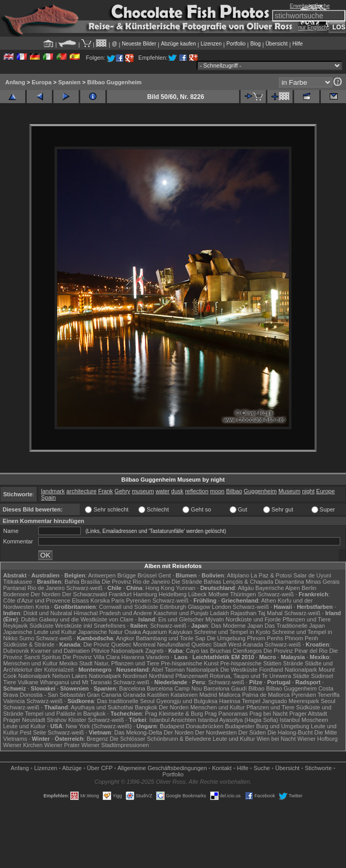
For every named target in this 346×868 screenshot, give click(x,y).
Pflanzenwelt (191, 676)
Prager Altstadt (308, 714)
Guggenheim (260, 491)
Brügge (127, 575)
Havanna (133, 657)
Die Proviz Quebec (107, 644)
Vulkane (28, 682)
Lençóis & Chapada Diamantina (263, 582)
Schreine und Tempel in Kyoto (232, 632)
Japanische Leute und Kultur (40, 632)
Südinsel (322, 676)
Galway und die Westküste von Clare (87, 619)
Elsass (80, 600)
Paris (118, 600)
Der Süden (252, 732)
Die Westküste (239, 670)
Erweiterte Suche (310, 6)
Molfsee (218, 594)
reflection (197, 491)
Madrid (208, 695)
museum (143, 491)
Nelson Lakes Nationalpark (87, 676)
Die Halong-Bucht (290, 732)
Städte (301, 676)
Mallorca (230, 695)
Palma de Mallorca (266, 695)
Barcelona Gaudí (225, 688)
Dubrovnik (16, 651)
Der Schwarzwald (85, 594)
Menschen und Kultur (30, 663)
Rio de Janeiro (46, 588)
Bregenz (97, 739)
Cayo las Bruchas (209, 651)
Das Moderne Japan (237, 626)
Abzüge (72, 768)
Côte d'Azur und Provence (37, 600)
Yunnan (185, 588)
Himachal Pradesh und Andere (113, 613)
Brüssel (147, 575)
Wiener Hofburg (317, 739)
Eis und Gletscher (181, 619)
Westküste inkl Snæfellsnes (90, 626)
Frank (105, 491)
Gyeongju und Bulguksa (187, 701)
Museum (289, 491)
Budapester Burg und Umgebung (267, 726)
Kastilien (158, 695)
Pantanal (14, 588)
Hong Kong (160, 588)
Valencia (14, 701)
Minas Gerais (323, 582)
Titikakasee (18, 582)
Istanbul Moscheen (304, 720)
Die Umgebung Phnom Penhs (245, 638)
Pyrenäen (138, 600)
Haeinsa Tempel (240, 701)
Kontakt (222, 768)
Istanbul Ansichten (173, 720)
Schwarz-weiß (85, 588)
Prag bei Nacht (269, 714)
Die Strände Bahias (196, 582)
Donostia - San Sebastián (53, 695)
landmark (53, 491)
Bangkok (146, 707)
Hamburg (145, 594)
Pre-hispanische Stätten (251, 663)
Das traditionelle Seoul (126, 701)
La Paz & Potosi (271, 575)
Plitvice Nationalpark (117, 651)
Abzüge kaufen (179, 44)
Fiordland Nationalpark (288, 670)
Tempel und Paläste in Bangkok (65, 714)
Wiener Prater (62, 745)
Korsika (100, 600)
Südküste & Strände (29, 644)
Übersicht (276, 44)
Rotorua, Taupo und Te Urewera (251, 676)
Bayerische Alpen (278, 588)
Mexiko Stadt (76, 663)
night (308, 491)
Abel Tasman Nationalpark (185, 670)
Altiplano (238, 575)
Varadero (158, 657)
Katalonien (184, 695)
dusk (177, 491)
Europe (325, 491)
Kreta (42, 607)
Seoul (328, 701)
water (163, 491)
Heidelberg (173, 594)
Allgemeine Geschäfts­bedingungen (162, 768)
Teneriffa (329, 695)
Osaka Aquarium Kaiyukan (158, 632)
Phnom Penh (301, 638)
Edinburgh (173, 607)
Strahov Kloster (66, 720)
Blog (255, 44)
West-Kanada (245, 644)
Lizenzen (211, 44)
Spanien (69, 82)
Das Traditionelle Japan (295, 626)
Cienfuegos (247, 651)
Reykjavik (15, 626)
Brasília (90, 582)
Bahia (72, 582)
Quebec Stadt (209, 644)
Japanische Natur (101, 632)
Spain (48, 497)
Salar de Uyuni (312, 575)
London (221, 607)
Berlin (309, 588)
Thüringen (243, 594)
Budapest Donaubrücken (192, 726)
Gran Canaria (104, 695)
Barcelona (132, 688)
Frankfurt (120, 594)
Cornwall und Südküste (129, 607)
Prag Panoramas (226, 714)
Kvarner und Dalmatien (61, 651)
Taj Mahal (270, 613)
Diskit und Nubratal (48, 613)
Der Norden (46, 594)
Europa (41, 82)
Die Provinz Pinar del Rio (296, 651)
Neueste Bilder (139, 44)
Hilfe (298, 44)
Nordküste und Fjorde (253, 619)
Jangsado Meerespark (291, 701)
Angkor (125, 638)
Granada (134, 695)
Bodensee (16, 594)
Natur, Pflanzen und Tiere (127, 663)
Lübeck (197, 594)
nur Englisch (313, 27)
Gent (165, 575)
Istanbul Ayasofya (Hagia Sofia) (238, 720)
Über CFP (100, 768)
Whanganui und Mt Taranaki (76, 682)
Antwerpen (102, 575)
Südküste (41, 626)
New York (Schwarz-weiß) (99, 726)
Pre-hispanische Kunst (190, 663)
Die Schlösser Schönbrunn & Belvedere (160, 739)
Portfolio (236, 44)
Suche (262, 768)
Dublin (29, 619)
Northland (161, 676)
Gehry (122, 491)
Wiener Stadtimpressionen (115, 745)
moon (218, 491)
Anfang (15, 82)
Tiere (10, 682)
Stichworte (318, 768)
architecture (82, 491)
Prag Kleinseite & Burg (174, 714)
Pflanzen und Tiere (307, 619)
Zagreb (154, 651)
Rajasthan (244, 613)
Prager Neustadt (24, 720)
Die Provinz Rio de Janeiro (136, 582)
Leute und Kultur (24, 726)
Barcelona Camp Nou (174, 688)
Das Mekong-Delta (138, 732)
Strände (293, 663)
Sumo (27, 638)
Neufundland (174, 644)
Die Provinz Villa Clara (91, 657)
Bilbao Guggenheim (114, 82)
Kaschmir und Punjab (181, 613)
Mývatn (215, 619)
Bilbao (234, 491)
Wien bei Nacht (276, 739)
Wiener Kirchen (23, 745)
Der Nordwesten (216, 732)
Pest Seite (33, 732)
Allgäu (246, 588)
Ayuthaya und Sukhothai (102, 707)
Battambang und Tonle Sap (171, 638)
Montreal (144, 644)
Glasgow (199, 607)
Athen (269, 600)
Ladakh (219, 613)
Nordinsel (135, 676)
